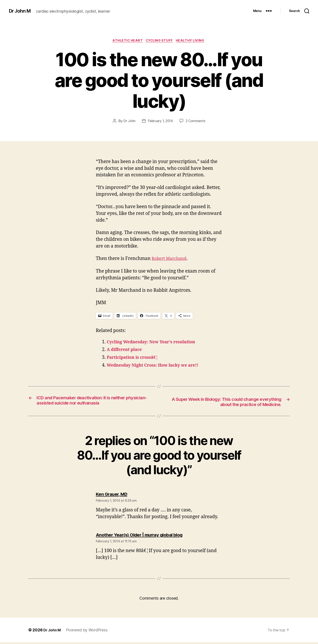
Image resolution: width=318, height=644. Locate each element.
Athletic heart (126, 41)
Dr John (128, 122)
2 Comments (196, 122)
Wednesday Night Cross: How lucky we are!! (157, 366)
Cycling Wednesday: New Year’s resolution (155, 343)
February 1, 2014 (160, 122)
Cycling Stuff (160, 41)
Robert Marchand (171, 259)
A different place (126, 350)
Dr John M (21, 11)
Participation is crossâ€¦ (135, 358)
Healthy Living (193, 41)
